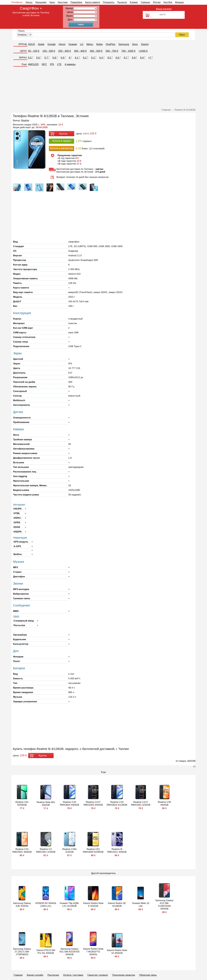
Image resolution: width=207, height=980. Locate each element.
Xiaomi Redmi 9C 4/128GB (117, 905)
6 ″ (70, 58)
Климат (134, 2)
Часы (52, 2)
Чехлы (29, 2)
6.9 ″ (143, 58)
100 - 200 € (49, 51)
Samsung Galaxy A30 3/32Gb (22, 905)
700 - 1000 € (128, 51)
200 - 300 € (65, 51)
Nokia (99, 44)
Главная (18, 975)
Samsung (124, 44)
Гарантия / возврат (98, 975)
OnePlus (110, 44)
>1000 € (143, 51)
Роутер (157, 2)
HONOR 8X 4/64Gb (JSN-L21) (46, 905)
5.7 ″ (47, 58)
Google (52, 44)
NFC (44, 64)
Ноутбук (168, 2)
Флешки (179, 2)
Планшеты (109, 2)
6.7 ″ (126, 58)
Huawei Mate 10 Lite (141, 905)
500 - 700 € (112, 51)
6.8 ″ (134, 58)
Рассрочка (53, 975)
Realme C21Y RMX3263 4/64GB (93, 803)
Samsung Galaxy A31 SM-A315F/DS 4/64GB (69, 952)
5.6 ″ (39, 58)
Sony (135, 44)
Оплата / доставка (73, 975)
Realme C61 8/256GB (22, 803)
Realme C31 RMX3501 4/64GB (22, 851)
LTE (59, 64)
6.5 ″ (110, 58)
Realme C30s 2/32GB (69, 851)
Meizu (90, 44)
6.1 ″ (77, 58)
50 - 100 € (34, 51)
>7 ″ (150, 58)
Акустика (63, 2)
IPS (52, 64)
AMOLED (33, 64)
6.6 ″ (118, 58)
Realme (25, 120)
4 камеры (70, 64)
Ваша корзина (164, 9)
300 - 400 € (80, 51)
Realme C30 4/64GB (164, 803)
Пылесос (122, 2)
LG (82, 44)
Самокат (145, 2)
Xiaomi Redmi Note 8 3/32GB (93, 905)
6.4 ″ (102, 58)
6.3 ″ (94, 58)
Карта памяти (92, 2)
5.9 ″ (63, 58)
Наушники (41, 2)
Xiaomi (145, 44)
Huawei (73, 44)
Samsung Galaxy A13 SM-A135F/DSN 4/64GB (164, 905)
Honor (62, 44)
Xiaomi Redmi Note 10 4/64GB (117, 952)
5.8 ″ (55, 58)
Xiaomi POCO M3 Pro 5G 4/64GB (46, 952)
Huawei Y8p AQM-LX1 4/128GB (70, 905)
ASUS (31, 44)
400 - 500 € (96, 51)
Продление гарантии (124, 975)
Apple (41, 44)
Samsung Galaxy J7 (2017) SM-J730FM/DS (22, 952)
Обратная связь (148, 975)
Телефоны (17, 2)
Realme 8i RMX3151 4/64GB (117, 851)
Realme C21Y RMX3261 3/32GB (141, 803)
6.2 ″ (86, 58)
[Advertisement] (104, 88)
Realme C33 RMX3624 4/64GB (70, 803)
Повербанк (76, 2)
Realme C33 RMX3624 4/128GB (117, 803)
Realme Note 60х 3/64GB (46, 804)
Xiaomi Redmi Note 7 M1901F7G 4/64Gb (93, 952)
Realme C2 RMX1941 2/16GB (46, 851)
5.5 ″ (31, 58)
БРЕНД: (23, 44)
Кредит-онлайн (35, 975)
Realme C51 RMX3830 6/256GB (93, 851)
